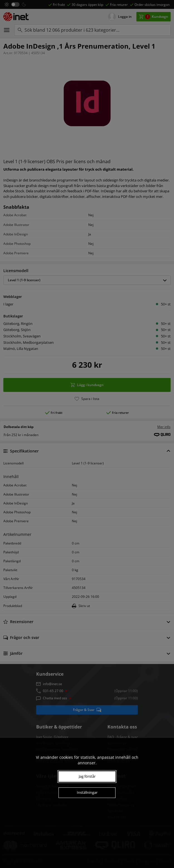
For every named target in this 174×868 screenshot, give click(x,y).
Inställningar (87, 792)
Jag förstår (87, 776)
